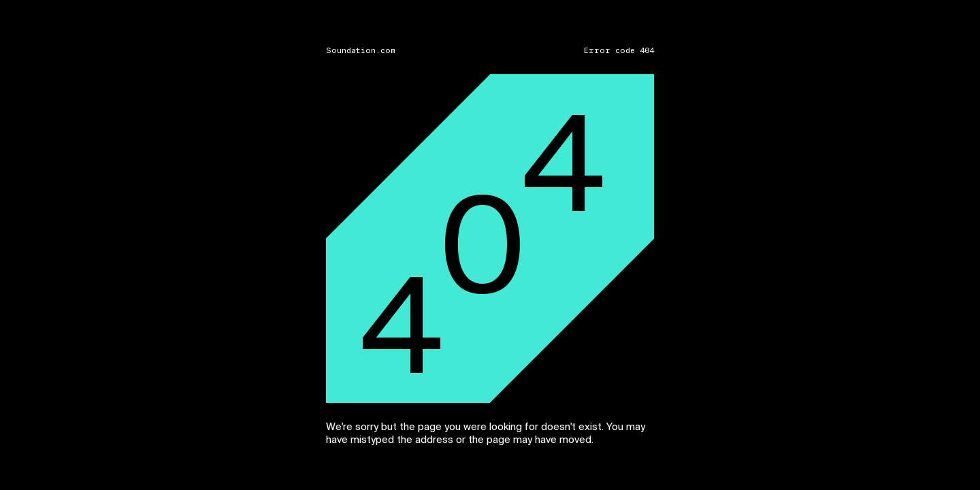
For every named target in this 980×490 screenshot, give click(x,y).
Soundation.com (361, 51)
